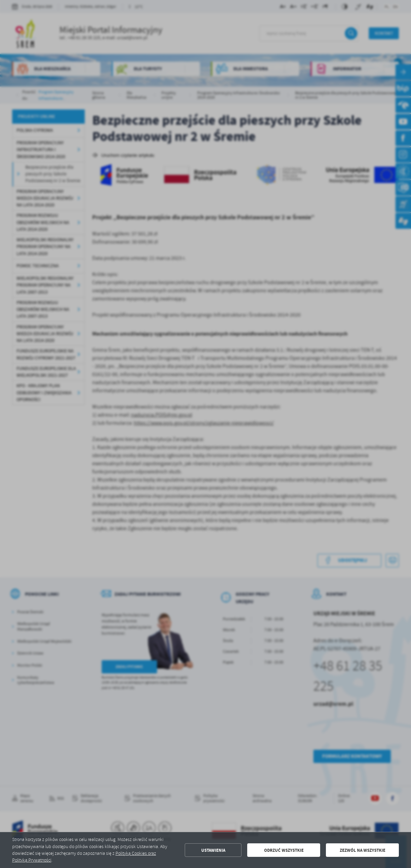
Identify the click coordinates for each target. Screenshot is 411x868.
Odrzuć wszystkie (284, 850)
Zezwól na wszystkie (363, 850)
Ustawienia (213, 850)
